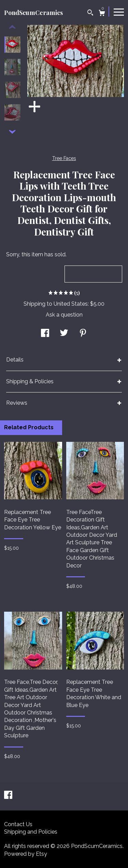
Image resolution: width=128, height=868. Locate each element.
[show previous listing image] (12, 27)
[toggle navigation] (119, 12)
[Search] (90, 13)
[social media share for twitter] (64, 334)
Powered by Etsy (26, 854)
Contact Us (18, 824)
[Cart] (102, 14)
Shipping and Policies (31, 832)
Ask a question (64, 315)
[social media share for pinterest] (83, 334)
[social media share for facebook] (45, 334)
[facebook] (8, 796)
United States (71, 304)
